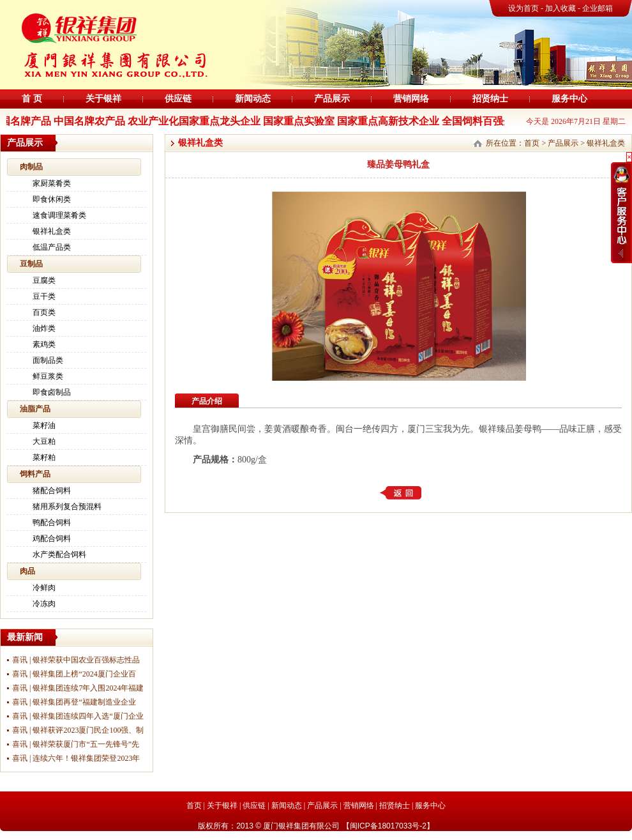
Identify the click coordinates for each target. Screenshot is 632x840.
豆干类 (44, 296)
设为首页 (523, 8)
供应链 (178, 99)
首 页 (32, 99)
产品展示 (332, 99)
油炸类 (44, 328)
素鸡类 (44, 344)
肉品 (27, 571)
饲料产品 (35, 474)
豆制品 (31, 264)
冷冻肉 (44, 604)
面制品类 (48, 360)
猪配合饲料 (52, 491)
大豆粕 (44, 441)
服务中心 (569, 99)
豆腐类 (44, 280)
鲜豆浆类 (48, 376)
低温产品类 (52, 247)
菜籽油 (44, 425)
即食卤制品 (52, 392)
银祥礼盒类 (52, 231)
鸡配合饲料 (52, 538)
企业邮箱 (598, 8)
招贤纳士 (490, 99)
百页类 (44, 312)
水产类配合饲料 (59, 554)
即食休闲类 (52, 199)
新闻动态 (253, 99)
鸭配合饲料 (52, 523)
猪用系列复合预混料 (67, 507)
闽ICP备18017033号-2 (388, 826)
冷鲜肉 (44, 588)
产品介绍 (207, 401)
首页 (532, 143)
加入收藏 (561, 8)
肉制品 (31, 167)
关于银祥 (103, 99)
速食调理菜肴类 (59, 215)
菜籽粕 (44, 457)
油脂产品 (35, 409)
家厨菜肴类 (52, 183)
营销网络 (411, 99)
